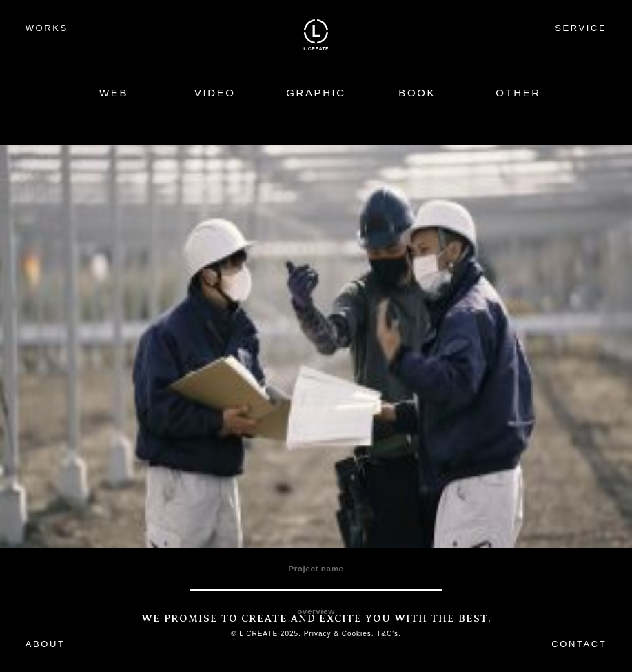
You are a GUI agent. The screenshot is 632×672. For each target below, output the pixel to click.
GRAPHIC (316, 93)
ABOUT (45, 644)
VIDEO (215, 93)
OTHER (518, 93)
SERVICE (581, 28)
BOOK (417, 93)
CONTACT (579, 644)
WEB (114, 93)
